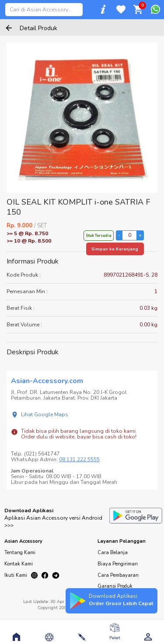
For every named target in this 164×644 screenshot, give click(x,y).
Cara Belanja (113, 553)
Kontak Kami (19, 564)
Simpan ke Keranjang (115, 249)
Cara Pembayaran (118, 575)
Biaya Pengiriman (118, 564)
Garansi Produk (115, 586)
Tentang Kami (20, 553)
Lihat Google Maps (45, 414)
